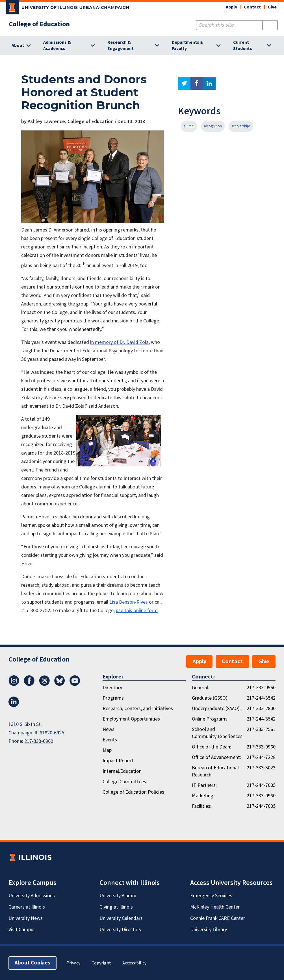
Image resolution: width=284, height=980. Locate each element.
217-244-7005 (261, 785)
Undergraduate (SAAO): (216, 709)
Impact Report (118, 761)
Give (272, 7)
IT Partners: (204, 785)
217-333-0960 (39, 741)
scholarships (241, 126)
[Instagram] (14, 684)
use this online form (137, 611)
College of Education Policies (133, 792)
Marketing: (203, 796)
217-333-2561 (261, 729)
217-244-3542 (261, 698)
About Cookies (32, 963)
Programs (113, 698)
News (109, 729)
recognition (213, 126)
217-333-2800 (261, 709)
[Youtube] (75, 684)
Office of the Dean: (212, 747)
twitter (184, 83)
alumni (189, 126)
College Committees (124, 782)
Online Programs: (210, 719)
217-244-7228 (261, 757)
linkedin (209, 83)
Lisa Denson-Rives (129, 602)
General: (200, 688)
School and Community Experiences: (218, 733)
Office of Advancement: (216, 757)
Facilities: (202, 806)
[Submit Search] (270, 25)
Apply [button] (231, 7)
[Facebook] (29, 684)
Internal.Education (122, 771)
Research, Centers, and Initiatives (138, 709)
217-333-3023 (261, 768)
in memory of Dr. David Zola (119, 342)
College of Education (39, 24)
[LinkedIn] (14, 706)
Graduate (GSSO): (210, 698)
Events (110, 740)
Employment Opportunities (131, 719)
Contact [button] (252, 7)
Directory (112, 688)
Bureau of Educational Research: (215, 771)
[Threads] (44, 684)
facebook (197, 83)
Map (107, 750)
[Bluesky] (60, 684)
